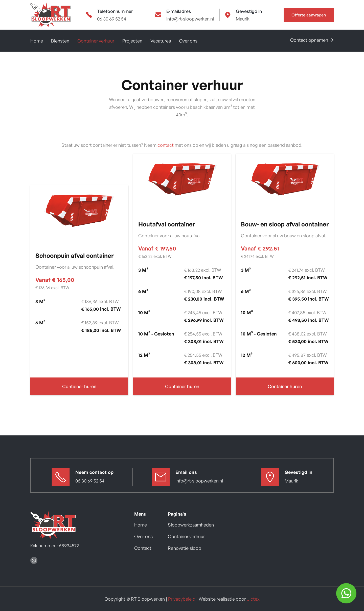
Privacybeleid (182, 599)
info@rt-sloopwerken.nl (190, 19)
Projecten (132, 41)
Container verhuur (96, 41)
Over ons (188, 41)
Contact (143, 548)
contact (166, 145)
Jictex (253, 599)
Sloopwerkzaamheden (191, 525)
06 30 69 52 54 (112, 19)
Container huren (79, 386)
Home (37, 41)
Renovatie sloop (185, 548)
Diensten (60, 41)
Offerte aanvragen (309, 15)
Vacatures (161, 41)
